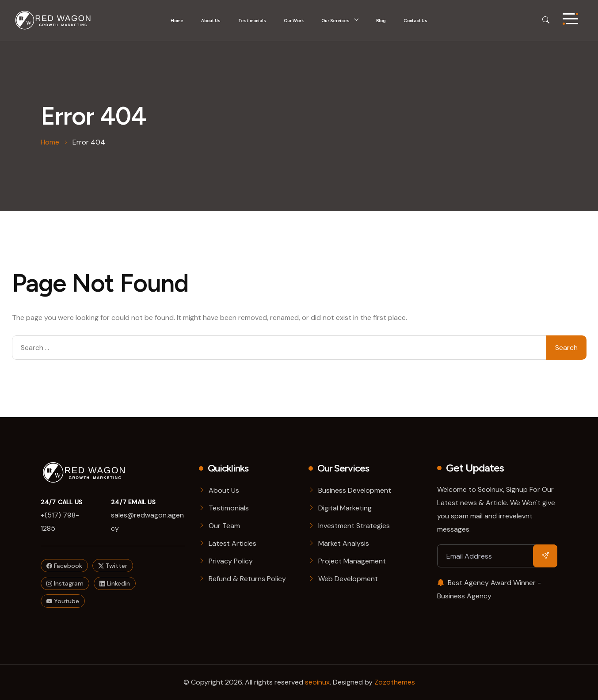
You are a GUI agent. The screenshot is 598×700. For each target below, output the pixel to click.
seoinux (317, 682)
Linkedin (115, 583)
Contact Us (415, 21)
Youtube (63, 601)
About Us (211, 21)
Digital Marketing (345, 508)
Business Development (355, 490)
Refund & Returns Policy (247, 579)
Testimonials (252, 21)
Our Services (335, 21)
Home (177, 21)
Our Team (224, 526)
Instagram (65, 583)
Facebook (64, 566)
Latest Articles (232, 543)
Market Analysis (344, 543)
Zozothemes (395, 682)
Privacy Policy (231, 561)
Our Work (294, 21)
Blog (381, 21)
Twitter (113, 566)
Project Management (352, 561)
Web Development (348, 579)
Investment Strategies (354, 526)
